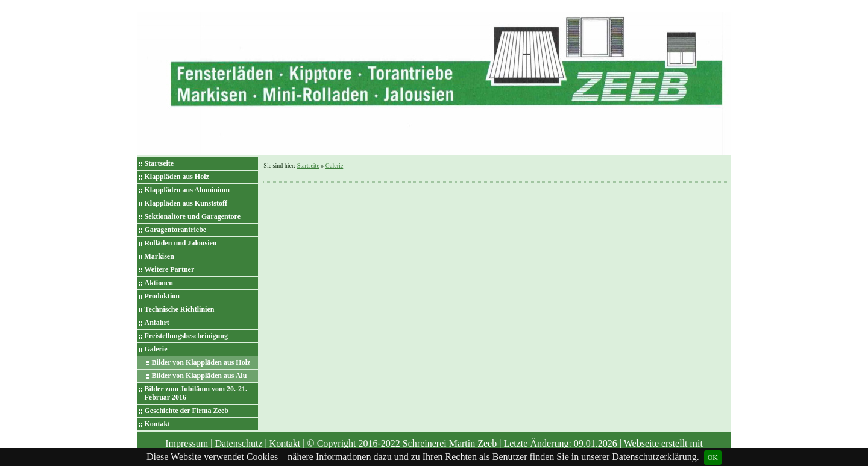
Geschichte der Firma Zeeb (187, 411)
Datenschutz (238, 443)
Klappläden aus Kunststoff (186, 203)
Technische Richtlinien (180, 309)
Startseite (159, 163)
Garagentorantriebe (176, 230)
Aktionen (159, 283)
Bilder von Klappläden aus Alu (200, 376)
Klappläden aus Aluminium (187, 190)
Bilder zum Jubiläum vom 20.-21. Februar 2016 (196, 393)
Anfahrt (157, 323)
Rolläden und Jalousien (181, 243)
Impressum (187, 443)
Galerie (156, 349)
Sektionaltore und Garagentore (193, 216)
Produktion (162, 296)
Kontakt (158, 424)
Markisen (159, 256)
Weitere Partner (170, 269)
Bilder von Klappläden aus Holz (201, 362)
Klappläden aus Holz (177, 177)
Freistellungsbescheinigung (186, 336)
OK (713, 458)
